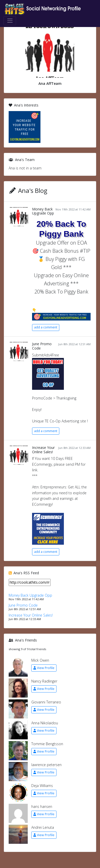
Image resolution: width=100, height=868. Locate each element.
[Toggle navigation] (10, 21)
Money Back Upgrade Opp (43, 211)
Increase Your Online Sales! (43, 450)
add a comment (46, 327)
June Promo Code (42, 346)
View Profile (44, 668)
